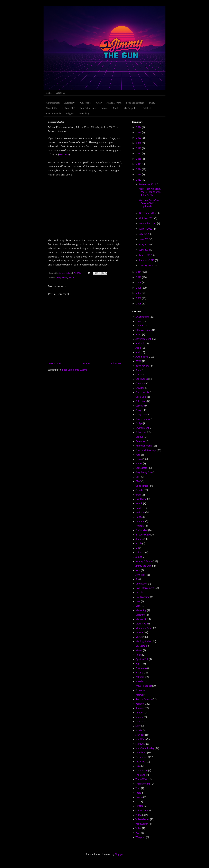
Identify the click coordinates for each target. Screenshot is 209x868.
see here (64, 155)
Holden (139, 508)
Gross (138, 495)
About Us (61, 93)
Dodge (139, 424)
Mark (138, 606)
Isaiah (139, 544)
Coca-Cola (141, 397)
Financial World (114, 103)
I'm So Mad (142, 530)
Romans (140, 708)
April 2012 (145, 250)
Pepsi (138, 664)
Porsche (140, 682)
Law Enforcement (88, 108)
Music (116, 108)
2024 (139, 127)
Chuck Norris (142, 392)
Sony (138, 726)
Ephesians (141, 433)
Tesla (138, 766)
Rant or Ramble (53, 113)
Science (139, 717)
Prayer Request (144, 686)
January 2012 (146, 266)
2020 (139, 143)
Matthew (140, 615)
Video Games (142, 820)
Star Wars (141, 740)
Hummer (140, 521)
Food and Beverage (135, 103)
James (139, 557)
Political (147, 108)
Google (139, 490)
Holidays (140, 513)
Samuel (139, 713)
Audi (138, 353)
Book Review (142, 366)
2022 (139, 138)
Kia (137, 579)
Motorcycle (142, 624)
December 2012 (148, 185)
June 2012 (145, 239)
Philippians (141, 668)
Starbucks (140, 744)
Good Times (142, 486)
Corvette (140, 406)
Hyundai (140, 526)
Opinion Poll (142, 659)
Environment (142, 428)
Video (71, 278)
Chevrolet (141, 384)
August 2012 (146, 229)
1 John (139, 321)
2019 (139, 149)
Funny (152, 103)
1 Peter (139, 326)
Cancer (139, 375)
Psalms (139, 695)
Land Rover (141, 584)
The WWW (141, 780)
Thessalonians (143, 784)
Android (140, 344)
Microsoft (141, 619)
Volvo (138, 828)
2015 (139, 164)
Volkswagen (142, 824)
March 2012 (146, 255)
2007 (139, 293)
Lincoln (139, 593)
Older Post (117, 364)
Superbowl (141, 753)
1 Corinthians (142, 317)
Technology (84, 113)
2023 (139, 133)
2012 (139, 180)
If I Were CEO (68, 108)
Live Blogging (142, 597)
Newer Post (55, 364)
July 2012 (144, 234)
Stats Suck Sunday (145, 748)
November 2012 (148, 213)
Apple (138, 348)
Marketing (141, 610)
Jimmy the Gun (143, 566)
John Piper (141, 575)
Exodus (139, 437)
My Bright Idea (131, 108)
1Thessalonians (143, 330)
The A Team (142, 771)
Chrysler (140, 388)
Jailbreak (140, 553)
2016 (139, 159)
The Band (140, 775)
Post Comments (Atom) (75, 370)
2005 (139, 304)
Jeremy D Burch (144, 562)
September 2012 (148, 224)
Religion (69, 113)
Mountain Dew (143, 628)
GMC (138, 481)
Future (139, 464)
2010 (139, 277)
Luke (138, 602)
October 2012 (147, 218)
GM (137, 477)
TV (137, 802)
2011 (139, 272)
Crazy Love (141, 415)
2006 (139, 298)
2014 (139, 169)
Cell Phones (86, 103)
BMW (138, 361)
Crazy (99, 103)
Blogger (119, 855)
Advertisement (53, 103)
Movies (105, 108)
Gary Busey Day (144, 473)
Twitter (139, 806)
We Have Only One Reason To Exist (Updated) (149, 204)
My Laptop (141, 646)
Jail (137, 548)
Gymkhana (141, 499)
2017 (139, 154)
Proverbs (140, 691)
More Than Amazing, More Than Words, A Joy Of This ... (150, 192)
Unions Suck (142, 811)
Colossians (141, 401)
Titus (138, 788)
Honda (139, 517)
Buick (138, 370)
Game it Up (51, 108)
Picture (139, 673)
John (138, 570)
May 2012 (145, 245)
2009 (139, 283)
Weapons (140, 837)
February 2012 (147, 260)
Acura (138, 335)
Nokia (139, 655)
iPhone (139, 539)
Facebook (141, 441)
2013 (139, 175)
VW (137, 833)
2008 (139, 288)
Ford (138, 455)
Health (139, 504)
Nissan (139, 651)
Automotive (70, 103)
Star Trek (140, 735)
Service (139, 722)
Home (49, 93)
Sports (139, 731)
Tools (138, 793)
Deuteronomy (143, 419)
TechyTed (140, 762)
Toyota (139, 797)
